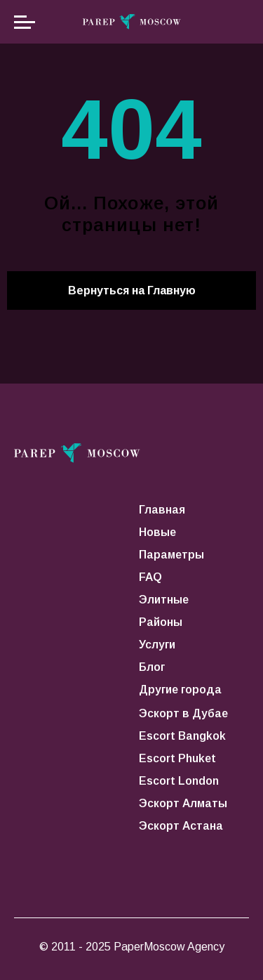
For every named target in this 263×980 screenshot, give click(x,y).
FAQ (150, 577)
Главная (162, 510)
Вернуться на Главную (132, 290)
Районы (161, 622)
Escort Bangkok (182, 736)
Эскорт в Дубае (183, 713)
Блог (152, 667)
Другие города (180, 690)
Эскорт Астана (181, 826)
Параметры (171, 555)
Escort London (179, 781)
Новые (157, 532)
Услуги (157, 645)
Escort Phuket (177, 758)
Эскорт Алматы (183, 803)
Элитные (164, 600)
